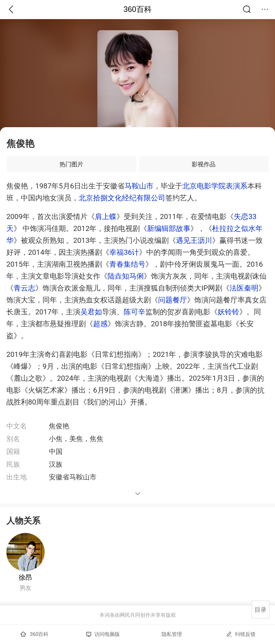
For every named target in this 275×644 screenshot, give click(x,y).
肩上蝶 (106, 217)
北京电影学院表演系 (215, 186)
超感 (100, 324)
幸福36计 (124, 252)
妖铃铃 (228, 312)
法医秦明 (244, 288)
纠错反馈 (241, 634)
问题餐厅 (173, 300)
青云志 (24, 288)
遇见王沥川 (194, 240)
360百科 (137, 9)
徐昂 (26, 577)
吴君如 (91, 312)
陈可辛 (135, 312)
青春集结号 (127, 264)
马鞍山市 (139, 186)
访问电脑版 (103, 634)
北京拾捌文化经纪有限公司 (122, 198)
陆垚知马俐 (126, 276)
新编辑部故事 (169, 228)
